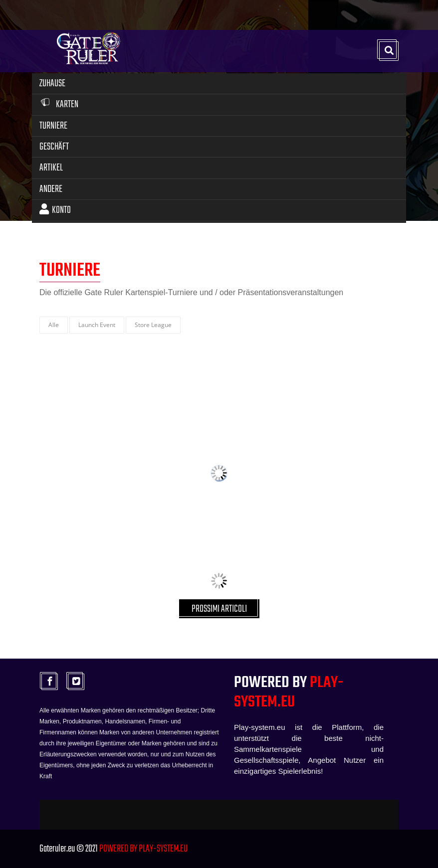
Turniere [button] (53, 126)
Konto (55, 210)
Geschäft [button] (54, 147)
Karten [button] (59, 104)
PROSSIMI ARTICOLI (219, 609)
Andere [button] (51, 189)
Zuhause (52, 84)
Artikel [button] (51, 168)
